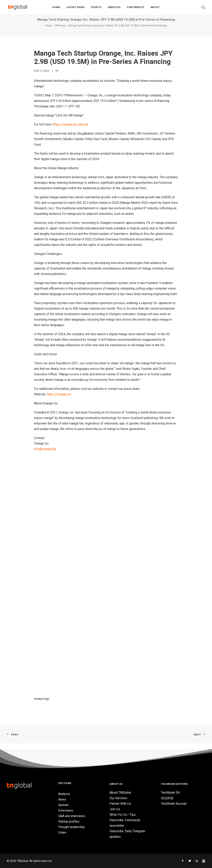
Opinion (63, 805)
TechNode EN (170, 793)
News (62, 799)
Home (56, 8)
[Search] (203, 8)
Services (114, 8)
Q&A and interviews (72, 816)
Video (62, 832)
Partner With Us (120, 804)
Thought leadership (71, 827)
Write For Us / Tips (123, 815)
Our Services (118, 798)
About (155, 8)
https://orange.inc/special (70, 130)
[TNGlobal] (18, 8)
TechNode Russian (174, 804)
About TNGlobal (120, 793)
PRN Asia (60, 31)
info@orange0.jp (45, 455)
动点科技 (167, 798)
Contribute (135, 8)
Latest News (76, 8)
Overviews (66, 810)
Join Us (115, 809)
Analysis (64, 794)
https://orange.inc (59, 400)
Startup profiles (69, 821)
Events (96, 8)
